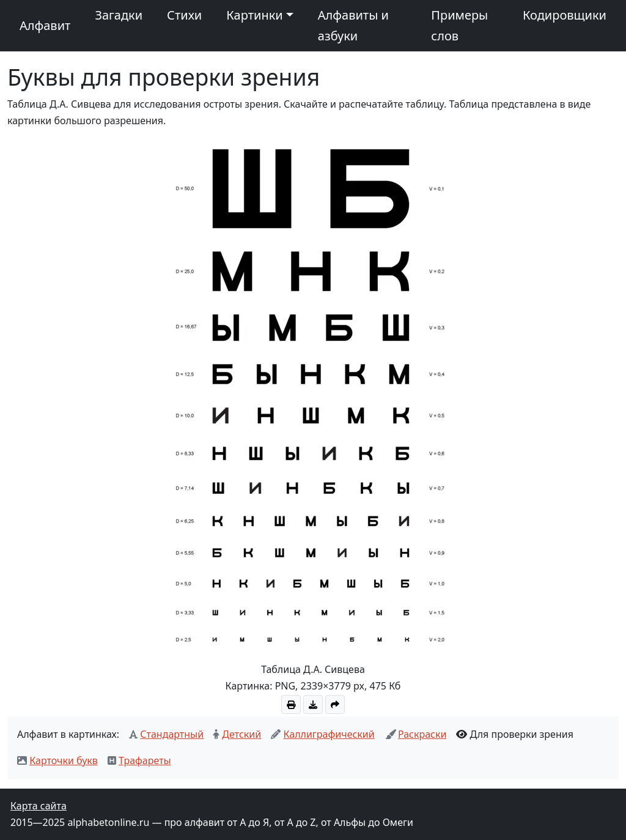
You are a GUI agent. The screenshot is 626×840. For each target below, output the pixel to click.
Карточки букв (64, 760)
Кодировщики (565, 15)
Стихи (184, 15)
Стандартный (172, 734)
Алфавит (45, 25)
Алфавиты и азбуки (353, 25)
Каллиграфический (329, 734)
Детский (241, 734)
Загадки (119, 15)
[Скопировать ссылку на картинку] (335, 704)
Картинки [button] (254, 15)
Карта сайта (39, 806)
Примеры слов (459, 25)
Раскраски (422, 734)
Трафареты (145, 760)
